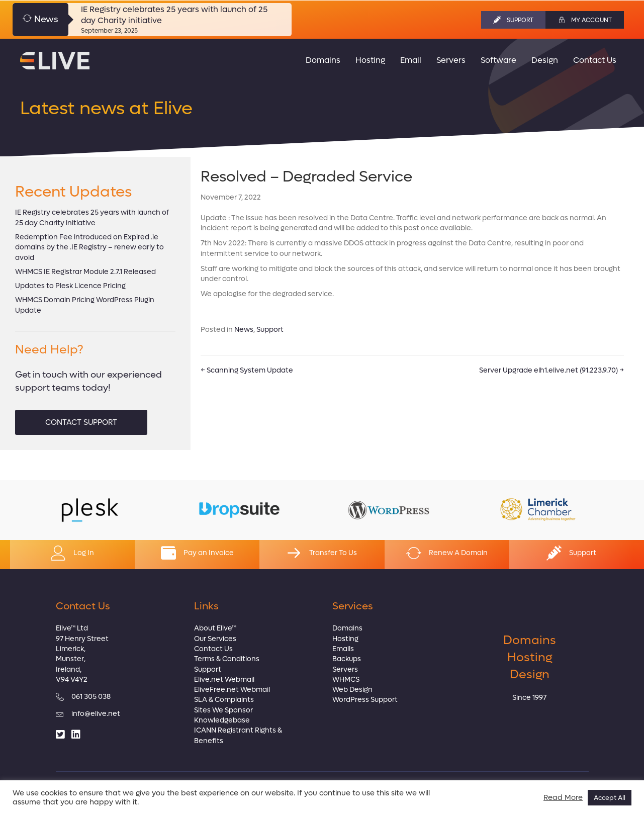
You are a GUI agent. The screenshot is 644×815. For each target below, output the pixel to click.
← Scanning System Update (247, 370)
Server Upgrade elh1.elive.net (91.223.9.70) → (551, 370)
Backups (347, 659)
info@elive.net (96, 714)
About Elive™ (215, 628)
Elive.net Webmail (224, 680)
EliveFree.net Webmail (232, 690)
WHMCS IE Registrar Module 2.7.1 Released (85, 272)
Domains (347, 628)
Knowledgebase (222, 720)
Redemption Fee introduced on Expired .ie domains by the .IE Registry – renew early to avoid (89, 247)
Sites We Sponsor (223, 710)
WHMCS (346, 680)
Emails (343, 649)
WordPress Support (365, 700)
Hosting (345, 639)
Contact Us (213, 649)
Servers (345, 669)
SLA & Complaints (224, 700)
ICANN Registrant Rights (235, 730)
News (244, 330)
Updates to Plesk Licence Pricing (70, 286)
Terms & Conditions (227, 659)
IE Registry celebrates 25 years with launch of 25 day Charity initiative (92, 217)
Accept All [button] (610, 798)
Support (270, 330)
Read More (563, 798)
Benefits (209, 741)
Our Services (215, 639)
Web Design (352, 690)
